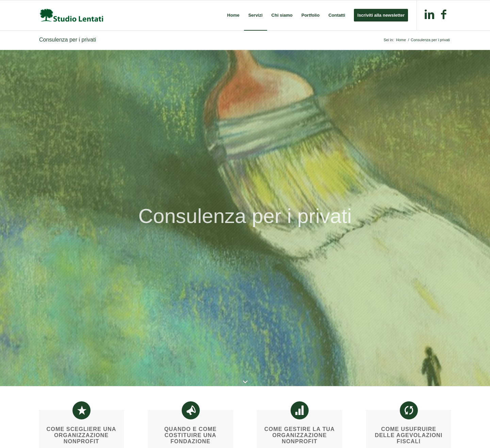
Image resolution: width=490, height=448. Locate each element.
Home (401, 40)
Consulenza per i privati (68, 40)
